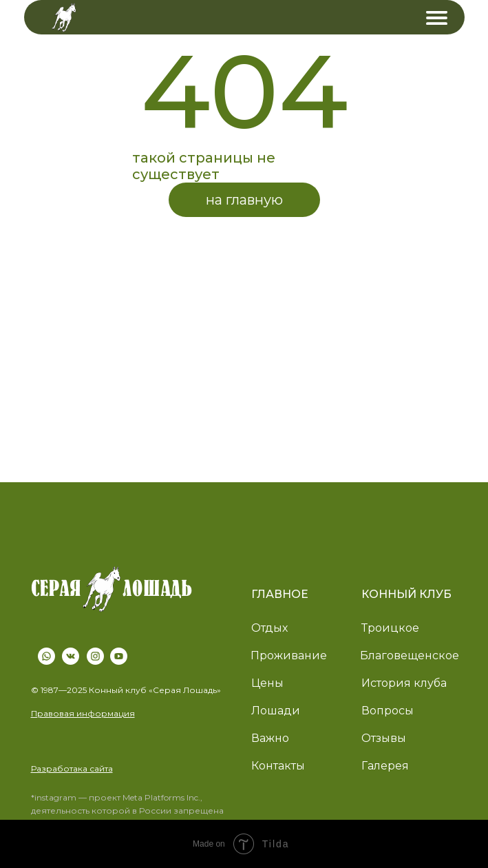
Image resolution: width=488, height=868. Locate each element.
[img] (437, 18)
